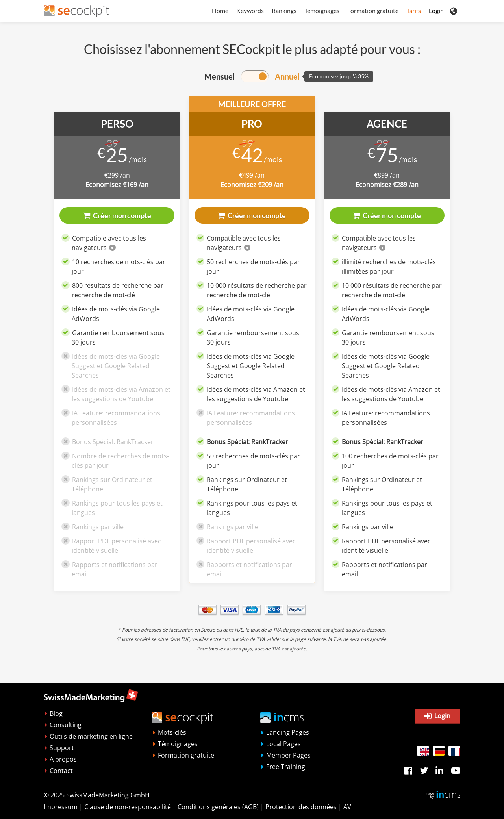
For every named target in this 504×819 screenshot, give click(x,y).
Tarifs (414, 10)
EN (423, 751)
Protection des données (301, 807)
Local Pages (283, 744)
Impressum (61, 807)
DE (439, 751)
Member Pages (288, 755)
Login (436, 10)
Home (220, 10)
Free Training (286, 767)
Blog (56, 713)
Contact (61, 771)
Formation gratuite (373, 10)
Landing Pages (288, 732)
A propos (63, 759)
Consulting (66, 725)
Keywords (250, 10)
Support (62, 748)
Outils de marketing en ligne (91, 736)
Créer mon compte (117, 215)
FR (454, 751)
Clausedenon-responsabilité (128, 807)
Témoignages (322, 10)
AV (347, 807)
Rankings (284, 10)
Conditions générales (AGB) (218, 807)
